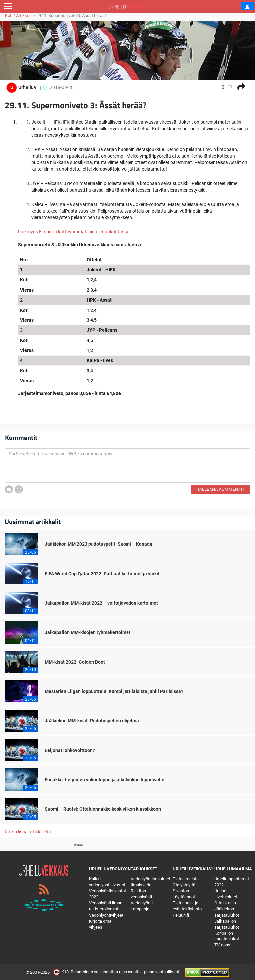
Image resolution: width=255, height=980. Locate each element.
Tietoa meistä (186, 879)
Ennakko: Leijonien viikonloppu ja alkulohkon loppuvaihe (105, 780)
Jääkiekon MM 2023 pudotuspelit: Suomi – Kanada (99, 544)
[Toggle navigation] (8, 6)
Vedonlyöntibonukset (151, 879)
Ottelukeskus (227, 903)
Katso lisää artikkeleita (28, 832)
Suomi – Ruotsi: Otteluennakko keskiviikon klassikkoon (103, 809)
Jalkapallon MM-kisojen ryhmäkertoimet (88, 632)
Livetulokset (226, 897)
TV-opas (222, 945)
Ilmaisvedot (142, 885)
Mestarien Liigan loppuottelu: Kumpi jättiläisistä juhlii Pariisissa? (114, 691)
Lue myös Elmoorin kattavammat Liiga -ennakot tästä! (74, 232)
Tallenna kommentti (220, 489)
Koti (9, 15)
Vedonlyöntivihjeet (106, 915)
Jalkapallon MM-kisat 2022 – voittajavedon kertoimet (101, 603)
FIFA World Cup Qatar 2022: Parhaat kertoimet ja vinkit (102, 574)
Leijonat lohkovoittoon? (70, 750)
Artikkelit (24, 15)
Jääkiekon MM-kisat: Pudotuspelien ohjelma (92, 721)
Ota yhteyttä (184, 885)
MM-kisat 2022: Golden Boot (75, 662)
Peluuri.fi (181, 915)
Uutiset (221, 891)
